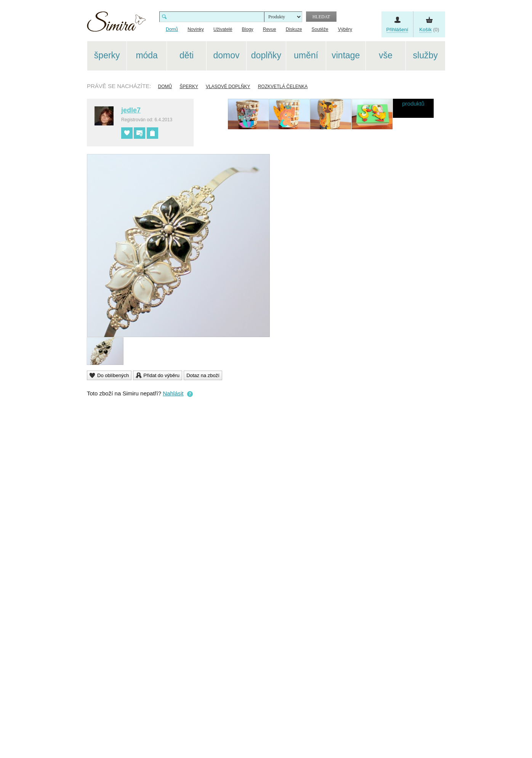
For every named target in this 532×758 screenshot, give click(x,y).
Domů (165, 87)
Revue (270, 29)
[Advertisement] (481, 156)
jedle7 (131, 110)
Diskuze (294, 29)
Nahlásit (173, 393)
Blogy (248, 29)
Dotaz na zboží (203, 375)
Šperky (189, 87)
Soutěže (320, 29)
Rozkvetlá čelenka (283, 87)
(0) (429, 30)
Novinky (196, 29)
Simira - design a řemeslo (116, 24)
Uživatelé (223, 29)
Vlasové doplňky (228, 87)
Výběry (345, 29)
